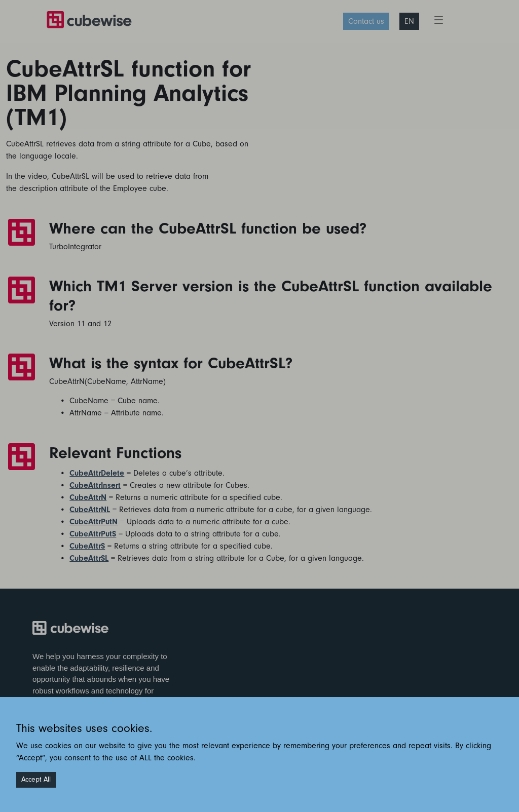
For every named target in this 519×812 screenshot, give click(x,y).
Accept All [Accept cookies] (36, 780)
